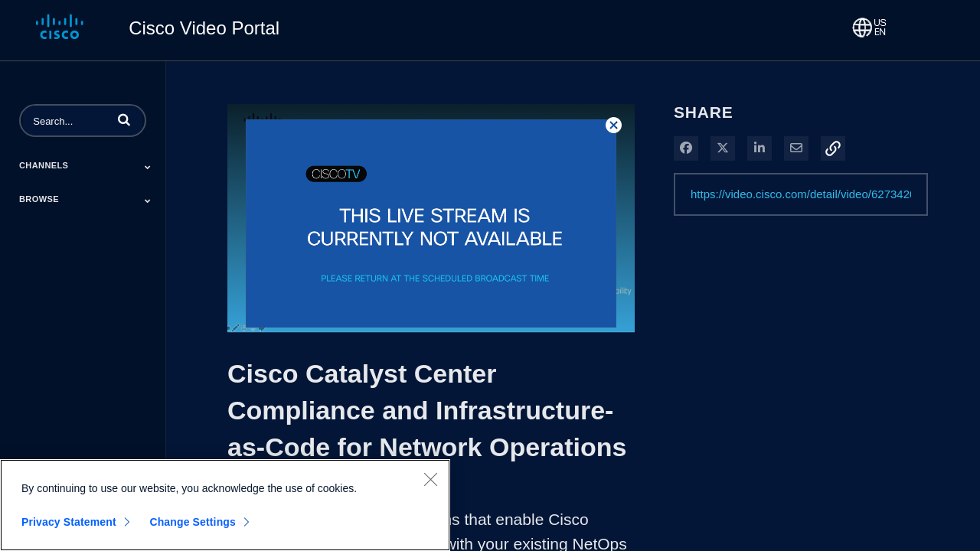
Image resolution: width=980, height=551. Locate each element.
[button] (124, 119)
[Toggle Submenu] (148, 167)
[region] (225, 505)
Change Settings (193, 522)
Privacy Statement (69, 522)
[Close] (430, 479)
